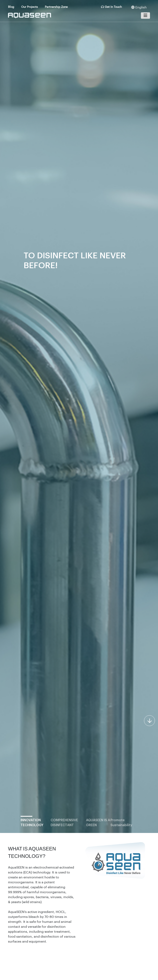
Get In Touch (111, 7)
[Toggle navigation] (145, 16)
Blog (11, 7)
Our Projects (30, 7)
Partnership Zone (56, 7)
